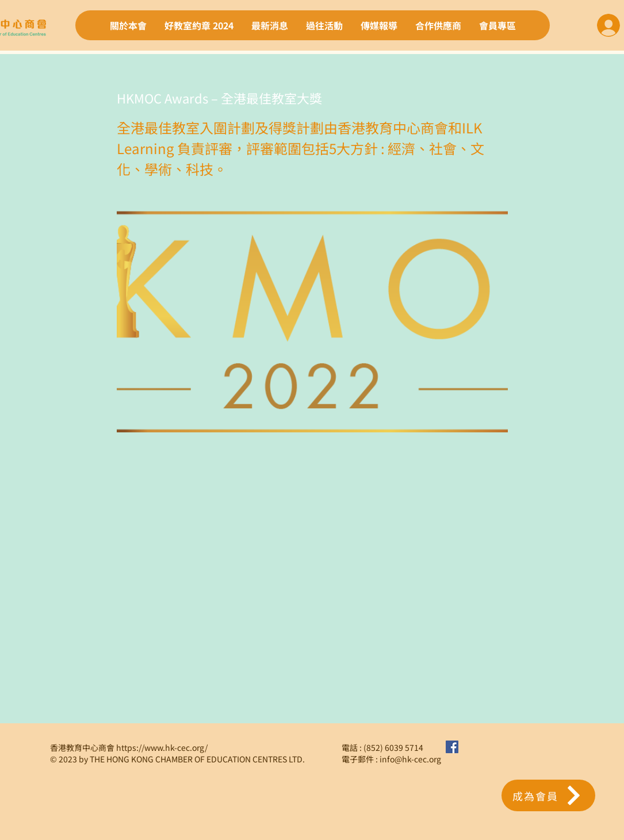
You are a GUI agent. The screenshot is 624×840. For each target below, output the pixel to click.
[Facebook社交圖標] (452, 747)
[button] (548, 795)
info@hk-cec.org (410, 759)
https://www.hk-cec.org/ (162, 747)
